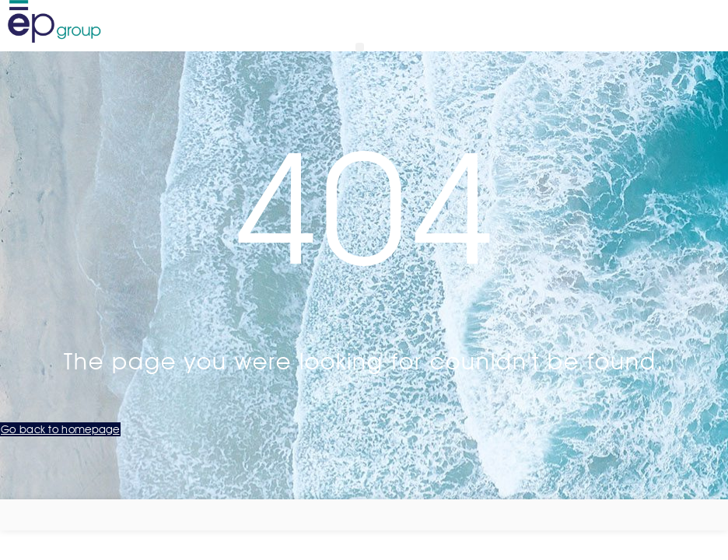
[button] (360, 47)
